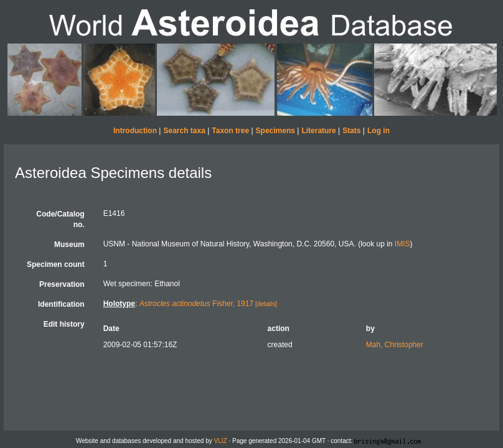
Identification (61, 304)
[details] (266, 304)
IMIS (402, 244)
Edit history (64, 324)
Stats (351, 131)
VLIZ (221, 441)
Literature (318, 131)
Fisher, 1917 (196, 304)
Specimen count (56, 264)
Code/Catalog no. (60, 219)
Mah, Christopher (395, 345)
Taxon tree (230, 131)
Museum (69, 245)
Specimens (275, 131)
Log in (378, 131)
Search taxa (184, 131)
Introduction (135, 131)
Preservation (62, 284)
